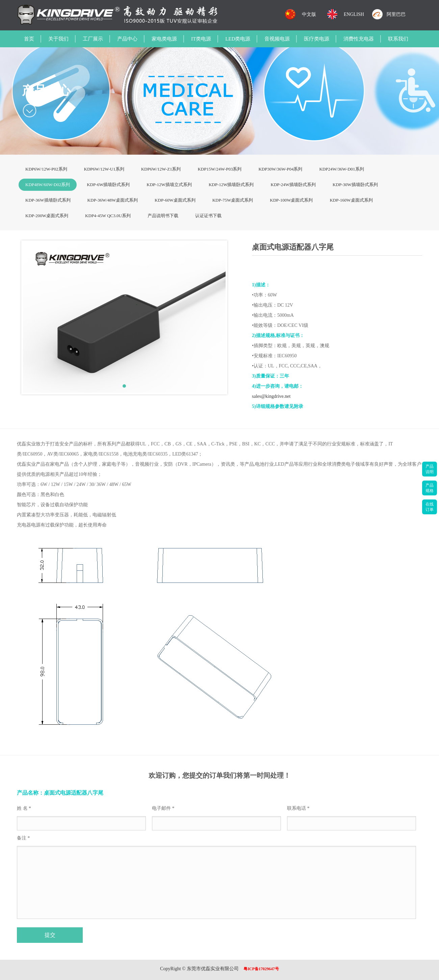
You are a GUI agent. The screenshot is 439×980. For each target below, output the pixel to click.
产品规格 (430, 488)
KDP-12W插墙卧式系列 (231, 185)
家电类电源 (164, 39)
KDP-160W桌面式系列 (351, 200)
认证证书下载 (208, 216)
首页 (29, 39)
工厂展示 (93, 39)
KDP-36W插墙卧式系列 (48, 200)
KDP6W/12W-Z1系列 (161, 169)
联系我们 (398, 39)
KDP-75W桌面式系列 (233, 200)
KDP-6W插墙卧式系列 (108, 185)
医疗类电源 (317, 39)
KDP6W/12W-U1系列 (104, 169)
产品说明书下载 (163, 216)
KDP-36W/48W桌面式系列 (113, 200)
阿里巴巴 (396, 14)
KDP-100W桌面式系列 (291, 200)
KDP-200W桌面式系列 (47, 216)
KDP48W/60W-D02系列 (48, 185)
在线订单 (430, 507)
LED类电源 (238, 39)
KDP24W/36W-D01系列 (341, 169)
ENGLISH (354, 14)
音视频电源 (277, 39)
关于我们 (58, 39)
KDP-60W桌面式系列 (175, 200)
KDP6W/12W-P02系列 (46, 169)
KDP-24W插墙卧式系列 (293, 185)
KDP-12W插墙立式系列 (169, 185)
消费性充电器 (359, 39)
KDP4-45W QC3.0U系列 (108, 216)
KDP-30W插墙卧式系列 (355, 185)
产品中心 (127, 39)
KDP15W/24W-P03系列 (219, 169)
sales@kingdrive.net (271, 396)
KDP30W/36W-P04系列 (280, 169)
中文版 (309, 14)
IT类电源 (201, 39)
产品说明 (430, 469)
